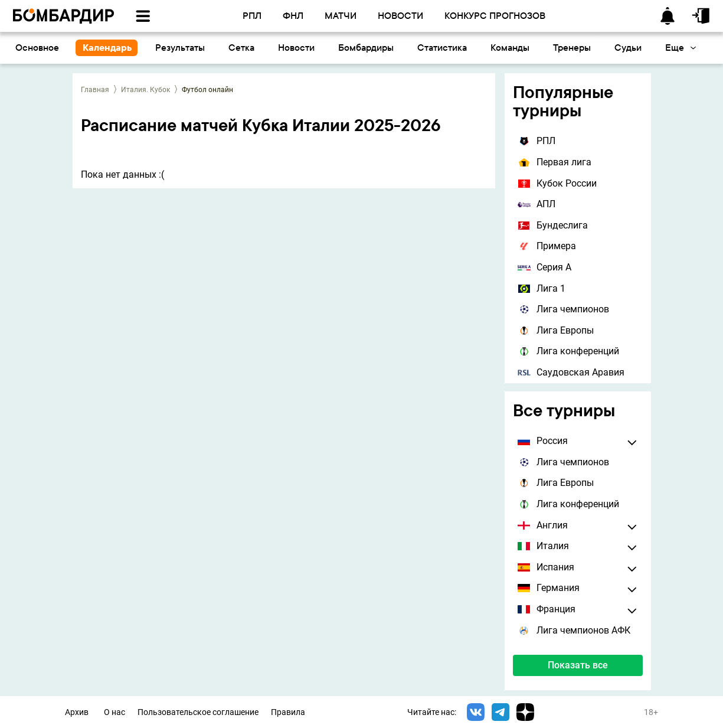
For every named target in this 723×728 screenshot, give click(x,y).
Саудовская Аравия (571, 372)
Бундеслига (553, 225)
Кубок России (557, 183)
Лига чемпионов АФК (574, 630)
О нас (114, 712)
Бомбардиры (366, 48)
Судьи (628, 48)
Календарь (107, 48)
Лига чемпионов (563, 309)
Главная (95, 90)
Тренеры (572, 48)
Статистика (442, 48)
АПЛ (536, 204)
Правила (288, 712)
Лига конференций (568, 351)
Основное (37, 48)
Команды (510, 48)
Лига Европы (556, 330)
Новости (296, 48)
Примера (547, 246)
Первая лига (554, 162)
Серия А (544, 267)
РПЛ (536, 141)
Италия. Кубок (145, 90)
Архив (77, 712)
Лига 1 (542, 288)
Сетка (241, 48)
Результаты (180, 48)
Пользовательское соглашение (198, 712)
